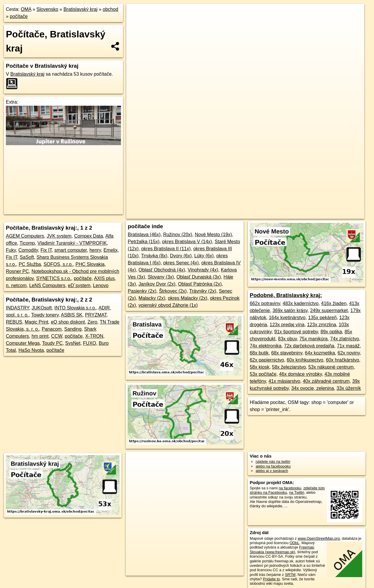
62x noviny (349, 353)
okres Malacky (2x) (187, 298)
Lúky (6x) (204, 256)
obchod (110, 9)
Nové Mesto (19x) (213, 235)
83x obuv (287, 339)
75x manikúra (313, 339)
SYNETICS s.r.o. (54, 278)
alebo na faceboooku (273, 466)
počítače (19, 16)
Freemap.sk (272, 214)
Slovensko (47, 9)
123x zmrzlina (322, 325)
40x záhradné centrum (326, 381)
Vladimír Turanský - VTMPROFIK (72, 243)
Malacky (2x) (152, 298)
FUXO (89, 343)
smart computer (71, 250)
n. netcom (16, 285)
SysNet (73, 343)
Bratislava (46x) (144, 235)
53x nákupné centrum (331, 367)
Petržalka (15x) (144, 242)
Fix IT (46, 250)
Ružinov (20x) (178, 235)
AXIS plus (104, 278)
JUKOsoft (41, 308)
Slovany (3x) (161, 277)
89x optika (331, 332)
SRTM (290, 575)
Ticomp (27, 243)
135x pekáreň (322, 318)
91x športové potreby (296, 332)
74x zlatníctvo (345, 339)
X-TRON (94, 336)
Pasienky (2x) (142, 291)
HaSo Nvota (31, 350)
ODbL (294, 543)
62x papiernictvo (267, 360)
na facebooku (290, 488)
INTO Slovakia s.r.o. (75, 308)
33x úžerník (349, 388)
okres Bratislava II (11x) (166, 249)
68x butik (259, 353)
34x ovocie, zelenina (313, 388)
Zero (92, 322)
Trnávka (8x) (154, 256)
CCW (57, 336)
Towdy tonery (45, 315)
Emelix (111, 250)
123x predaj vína (287, 325)
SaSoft (27, 257)
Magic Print (36, 322)
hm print (40, 336)
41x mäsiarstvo (284, 381)
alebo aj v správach (272, 471)
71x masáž (348, 346)
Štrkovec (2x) (173, 291)
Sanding (73, 329)
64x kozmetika (320, 353)
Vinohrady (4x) (203, 270)
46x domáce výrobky (300, 374)
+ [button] (136, 14)
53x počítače (263, 374)
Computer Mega (23, 343)
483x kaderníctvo (300, 303)
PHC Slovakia (90, 264)
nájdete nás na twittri (273, 462)
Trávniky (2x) (203, 291)
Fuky (11, 250)
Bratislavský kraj (81, 9)
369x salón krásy (290, 310)
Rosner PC (17, 271)
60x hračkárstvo (343, 360)
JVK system (59, 236)
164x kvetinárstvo (287, 318)
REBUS (14, 322)
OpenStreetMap (242, 214)
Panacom (52, 329)
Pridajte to (272, 579)
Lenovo (101, 285)
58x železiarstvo (289, 367)
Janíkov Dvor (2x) (157, 284)
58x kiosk (260, 367)
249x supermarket (329, 310)
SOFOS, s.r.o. (58, 264)
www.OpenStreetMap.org (319, 538)
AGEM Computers (25, 236)
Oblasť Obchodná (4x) (162, 270)
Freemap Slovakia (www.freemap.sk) (282, 549)
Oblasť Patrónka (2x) (200, 284)
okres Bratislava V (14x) (187, 242)
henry (95, 250)
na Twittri (296, 492)
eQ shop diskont (68, 322)
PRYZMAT (96, 315)
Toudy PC (52, 343)
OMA (26, 9)
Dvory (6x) (181, 256)
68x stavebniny (287, 353)
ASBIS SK (72, 315)
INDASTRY (18, 308)
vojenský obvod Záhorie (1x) (168, 305)
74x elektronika (266, 346)
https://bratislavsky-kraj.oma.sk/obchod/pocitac (327, 214)
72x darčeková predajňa (309, 346)
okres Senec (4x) (181, 263)
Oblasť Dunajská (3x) (199, 277)
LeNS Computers (47, 285)
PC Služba (30, 264)
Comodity (28, 250)
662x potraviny (265, 303)
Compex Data (89, 236)
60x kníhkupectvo (305, 360)
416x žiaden (334, 303)
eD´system (79, 285)
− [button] (136, 23)
